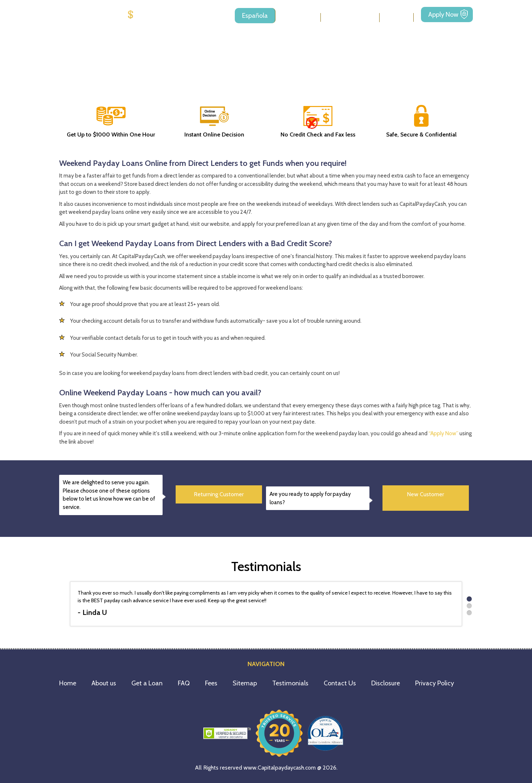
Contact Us (340, 683)
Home (68, 683)
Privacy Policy (435, 683)
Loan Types (346, 18)
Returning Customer (219, 494)
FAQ (184, 683)
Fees (396, 17)
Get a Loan (147, 683)
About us (298, 17)
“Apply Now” (443, 433)
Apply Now (443, 15)
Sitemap (245, 683)
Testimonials (290, 683)
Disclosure (386, 683)
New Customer (425, 494)
